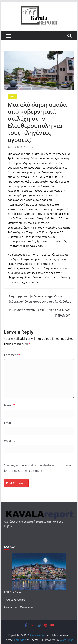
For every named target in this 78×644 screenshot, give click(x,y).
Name (9, 405)
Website (10, 441)
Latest (12, 96)
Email (9, 423)
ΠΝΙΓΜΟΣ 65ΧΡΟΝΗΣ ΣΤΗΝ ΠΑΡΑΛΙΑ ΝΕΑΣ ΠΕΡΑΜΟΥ (42, 313)
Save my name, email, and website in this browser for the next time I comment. (38, 468)
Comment (12, 355)
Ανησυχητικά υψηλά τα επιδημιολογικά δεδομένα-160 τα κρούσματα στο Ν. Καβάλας (37, 299)
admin (30, 147)
